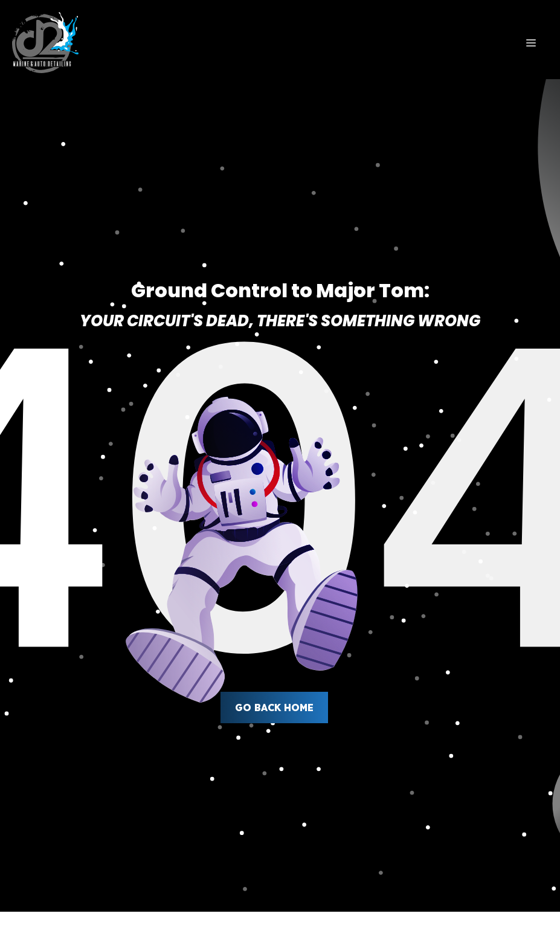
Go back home (274, 707)
